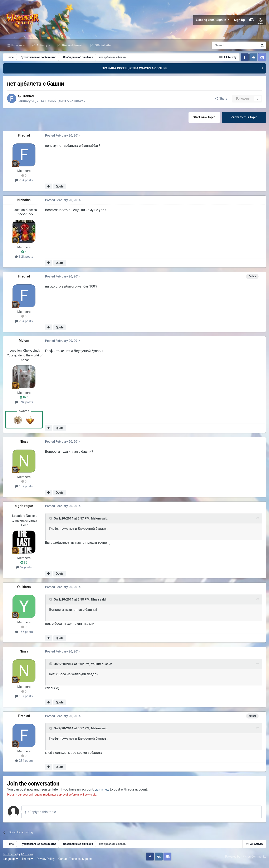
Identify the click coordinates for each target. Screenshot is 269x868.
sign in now (105, 792)
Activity (42, 48)
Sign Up (239, 21)
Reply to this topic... (44, 815)
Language (11, 862)
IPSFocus (27, 857)
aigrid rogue (24, 509)
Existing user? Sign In (213, 21)
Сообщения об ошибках (69, 103)
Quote (60, 189)
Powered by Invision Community (245, 859)
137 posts (24, 489)
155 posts (24, 634)
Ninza (24, 444)
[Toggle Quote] (51, 521)
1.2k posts (24, 259)
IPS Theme (10, 857)
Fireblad (30, 98)
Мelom (24, 343)
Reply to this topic (244, 120)
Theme (28, 862)
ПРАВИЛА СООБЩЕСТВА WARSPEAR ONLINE (134, 71)
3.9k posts (24, 405)
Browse (17, 48)
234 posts (24, 183)
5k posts (24, 570)
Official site (102, 48)
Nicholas (24, 202)
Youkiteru (24, 590)
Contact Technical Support (75, 862)
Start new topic (204, 120)
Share (221, 101)
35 (24, 565)
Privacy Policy (46, 862)
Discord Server (72, 48)
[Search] (224, 48)
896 (24, 400)
